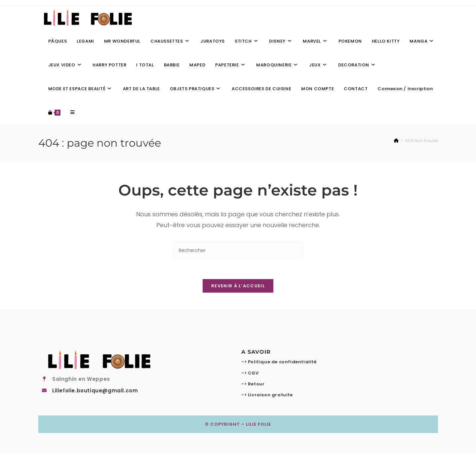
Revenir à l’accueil (238, 286)
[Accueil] (396, 141)
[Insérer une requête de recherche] (238, 251)
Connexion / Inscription (405, 89)
